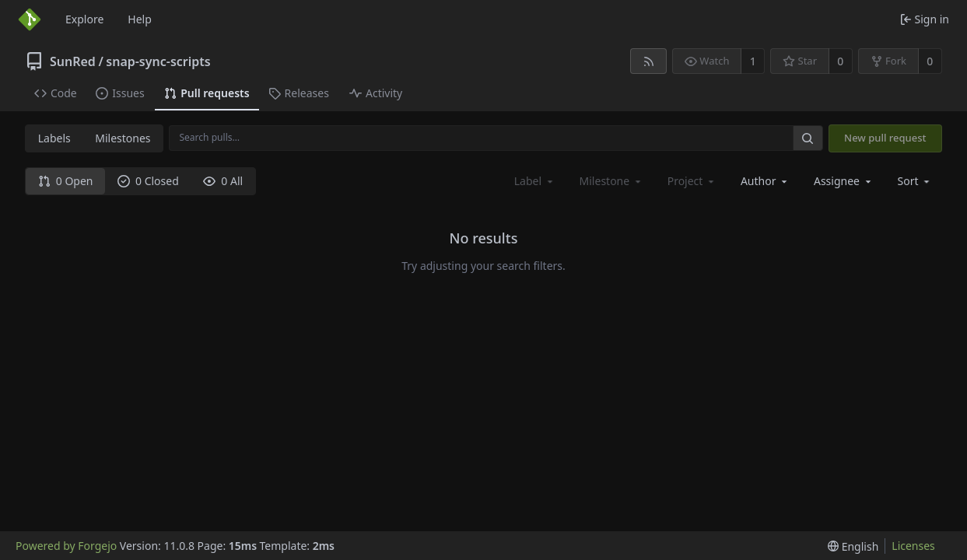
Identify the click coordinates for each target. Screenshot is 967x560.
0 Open (66, 181)
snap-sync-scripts (158, 61)
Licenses (913, 546)
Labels (54, 138)
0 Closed (148, 181)
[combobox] (765, 181)
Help (140, 19)
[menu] (915, 181)
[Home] (30, 19)
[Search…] (808, 138)
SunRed (73, 61)
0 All (223, 181)
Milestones (123, 138)
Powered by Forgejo (66, 546)
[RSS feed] (648, 61)
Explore (84, 19)
